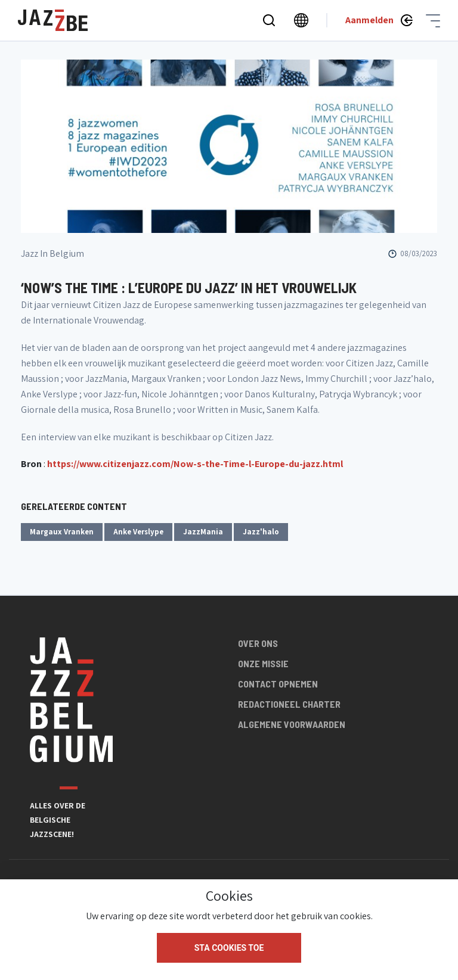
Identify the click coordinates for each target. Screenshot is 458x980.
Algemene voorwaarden (292, 724)
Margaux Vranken (62, 532)
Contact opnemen (278, 684)
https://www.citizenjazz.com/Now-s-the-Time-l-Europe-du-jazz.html (195, 464)
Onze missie (263, 663)
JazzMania (203, 532)
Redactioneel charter (289, 704)
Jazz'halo (261, 532)
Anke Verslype (138, 532)
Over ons (258, 643)
